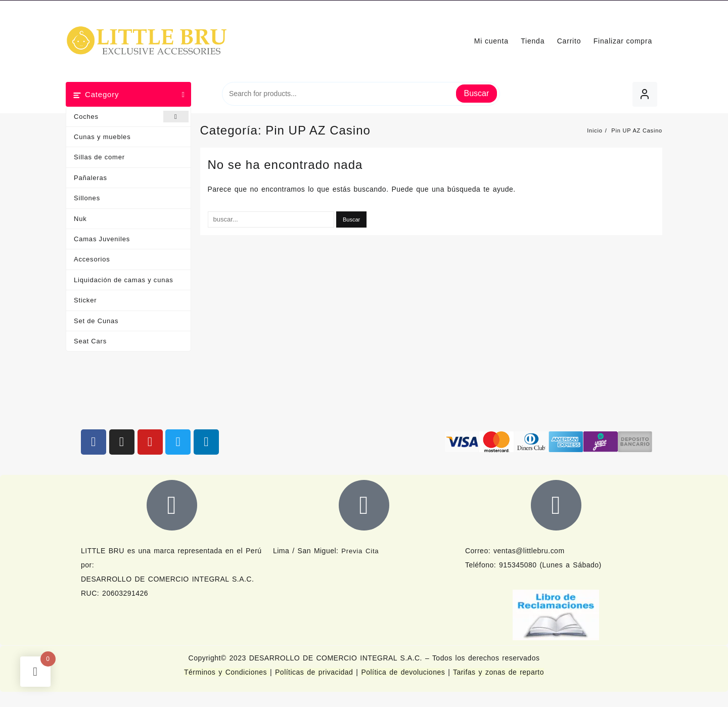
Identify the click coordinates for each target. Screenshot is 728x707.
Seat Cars (90, 341)
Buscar (477, 93)
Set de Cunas (96, 321)
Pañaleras (90, 178)
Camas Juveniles (102, 239)
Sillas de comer (99, 157)
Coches (131, 117)
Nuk (80, 219)
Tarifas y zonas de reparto (498, 672)
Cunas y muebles (102, 137)
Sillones (87, 198)
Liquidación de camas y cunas (124, 280)
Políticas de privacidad (314, 672)
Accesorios (92, 259)
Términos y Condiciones (227, 672)
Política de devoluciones (403, 672)
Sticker (85, 300)
